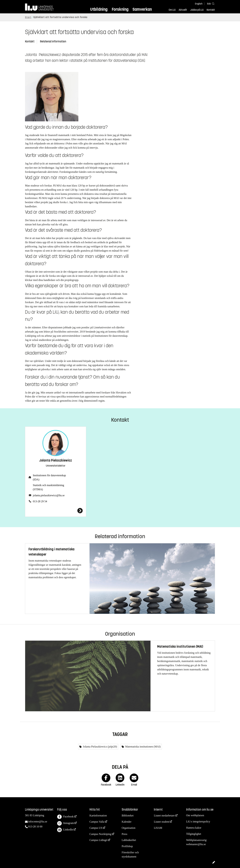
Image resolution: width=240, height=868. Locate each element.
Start (28, 17)
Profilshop (127, 846)
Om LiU (172, 10)
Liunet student (161, 822)
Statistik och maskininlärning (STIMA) (48, 487)
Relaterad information (53, 41)
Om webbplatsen (195, 815)
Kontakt (211, 10)
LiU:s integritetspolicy (198, 822)
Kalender (127, 822)
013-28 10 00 (35, 827)
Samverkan (142, 9)
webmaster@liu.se (196, 844)
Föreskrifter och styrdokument (130, 854)
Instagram (65, 823)
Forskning (120, 9)
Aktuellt (183, 10)
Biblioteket (128, 816)
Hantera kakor (194, 828)
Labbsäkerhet (129, 840)
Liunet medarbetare (164, 816)
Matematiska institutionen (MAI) (142, 747)
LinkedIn (65, 830)
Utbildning (99, 9)
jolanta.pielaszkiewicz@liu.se (49, 495)
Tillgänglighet (194, 834)
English (199, 4)
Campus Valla (97, 822)
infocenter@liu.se (38, 822)
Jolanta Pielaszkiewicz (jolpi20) (99, 747)
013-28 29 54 (40, 501)
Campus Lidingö (98, 840)
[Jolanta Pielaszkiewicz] (56, 511)
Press (124, 834)
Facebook (65, 817)
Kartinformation (98, 816)
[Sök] (210, 4)
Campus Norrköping (100, 834)
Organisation (128, 828)
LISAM (158, 828)
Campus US (96, 828)
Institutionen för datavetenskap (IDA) (49, 477)
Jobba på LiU (197, 10)
